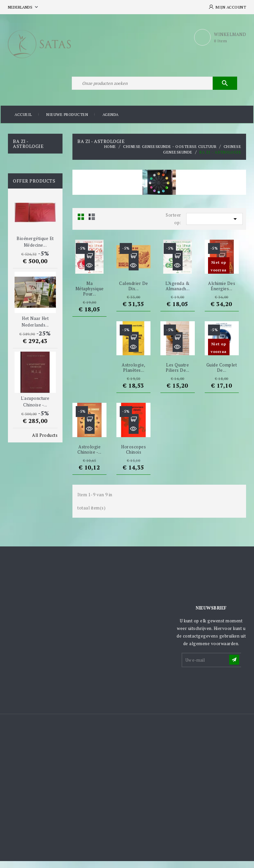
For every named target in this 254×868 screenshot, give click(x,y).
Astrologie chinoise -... (89, 456)
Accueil (23, 122)
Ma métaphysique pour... (90, 296)
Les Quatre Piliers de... (178, 375)
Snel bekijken (90, 273)
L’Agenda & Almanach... (177, 293)
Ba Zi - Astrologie (28, 151)
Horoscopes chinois (133, 456)
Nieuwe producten (67, 122)
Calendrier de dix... (134, 293)
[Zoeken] (153, 88)
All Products (45, 442)
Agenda (111, 122)
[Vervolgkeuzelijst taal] (24, 7)
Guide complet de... (222, 375)
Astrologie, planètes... (134, 375)
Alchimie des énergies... (222, 293)
